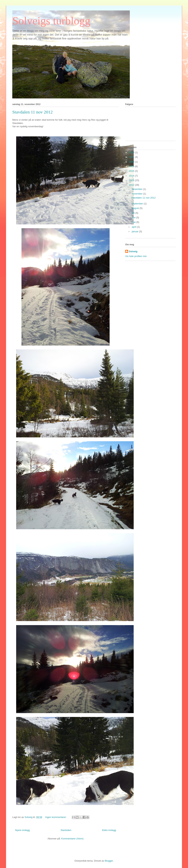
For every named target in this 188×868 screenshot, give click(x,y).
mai (134, 222)
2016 (132, 171)
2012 (132, 185)
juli (134, 213)
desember (137, 189)
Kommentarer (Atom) (72, 839)
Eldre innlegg (109, 830)
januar (135, 231)
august (136, 208)
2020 (132, 162)
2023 (132, 152)
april (134, 227)
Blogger (109, 861)
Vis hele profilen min (136, 256)
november (137, 194)
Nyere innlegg (22, 830)
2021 (132, 157)
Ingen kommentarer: (56, 817)
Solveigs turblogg (51, 21)
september (138, 204)
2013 (132, 180)
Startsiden (66, 830)
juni (134, 218)
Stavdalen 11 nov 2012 (32, 112)
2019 (132, 166)
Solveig (133, 251)
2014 (132, 176)
